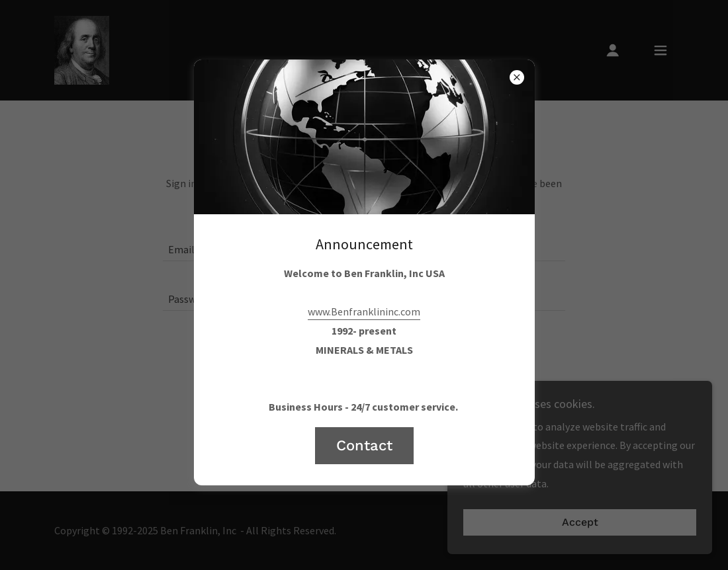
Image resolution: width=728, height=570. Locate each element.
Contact (364, 445)
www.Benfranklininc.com (364, 311)
